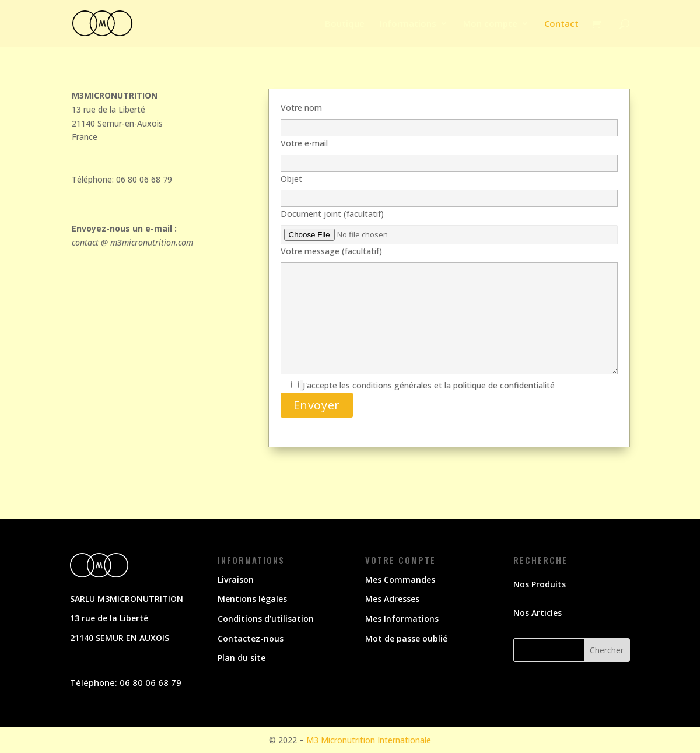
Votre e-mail (449, 153)
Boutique (345, 24)
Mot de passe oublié (406, 638)
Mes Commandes (400, 579)
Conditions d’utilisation (266, 619)
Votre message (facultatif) (449, 311)
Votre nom (449, 118)
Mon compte (490, 24)
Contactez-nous (251, 638)
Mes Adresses (392, 599)
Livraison (236, 579)
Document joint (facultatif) (449, 224)
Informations (408, 24)
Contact (561, 24)
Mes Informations (402, 619)
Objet (449, 189)
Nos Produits (540, 584)
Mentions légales (252, 599)
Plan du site (242, 658)
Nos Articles (538, 613)
